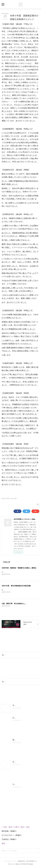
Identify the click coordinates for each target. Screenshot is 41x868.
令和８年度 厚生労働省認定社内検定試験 (16, 586)
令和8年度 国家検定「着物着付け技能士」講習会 (19, 568)
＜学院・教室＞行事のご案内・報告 (16, 827)
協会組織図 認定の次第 (20, 740)
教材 (3, 844)
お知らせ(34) (13, 498)
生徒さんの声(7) (6, 498)
